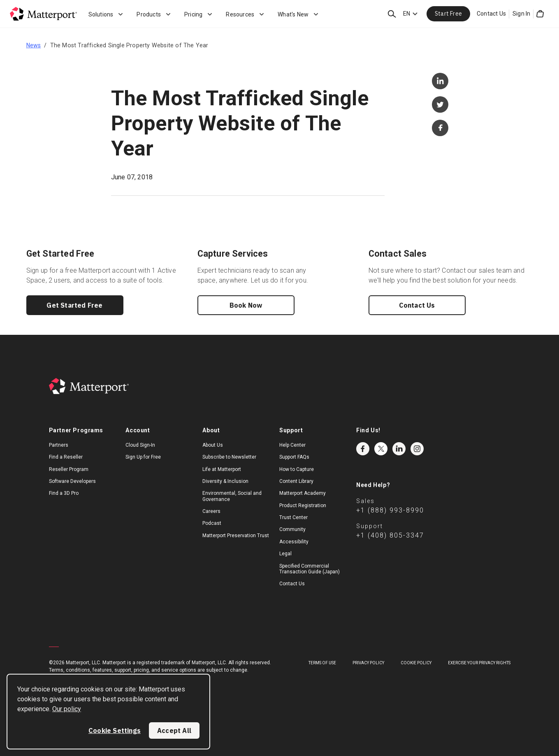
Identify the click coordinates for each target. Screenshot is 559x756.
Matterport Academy (303, 493)
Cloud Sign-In (140, 445)
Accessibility (294, 542)
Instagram (417, 449)
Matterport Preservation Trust (236, 536)
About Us (213, 445)
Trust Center (293, 517)
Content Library (296, 481)
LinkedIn (399, 449)
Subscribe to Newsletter (229, 457)
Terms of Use (322, 663)
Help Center (292, 445)
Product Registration (303, 506)
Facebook (363, 449)
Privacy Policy (368, 663)
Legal (285, 554)
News (34, 45)
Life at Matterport (222, 469)
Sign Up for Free (143, 457)
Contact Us (491, 14)
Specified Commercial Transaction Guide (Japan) (310, 569)
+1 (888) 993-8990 (390, 510)
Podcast (212, 523)
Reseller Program (69, 469)
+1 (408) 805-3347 (390, 535)
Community (292, 529)
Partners (59, 445)
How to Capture (297, 469)
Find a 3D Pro (64, 493)
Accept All (174, 730)
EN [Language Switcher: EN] (407, 14)
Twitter (381, 449)
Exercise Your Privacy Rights (479, 663)
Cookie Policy (416, 663)
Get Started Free (74, 305)
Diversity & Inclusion (225, 481)
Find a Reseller (66, 457)
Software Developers (72, 481)
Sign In (521, 14)
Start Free (448, 14)
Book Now (246, 305)
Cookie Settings (115, 730)
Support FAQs (294, 457)
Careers (211, 511)
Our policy (67, 709)
